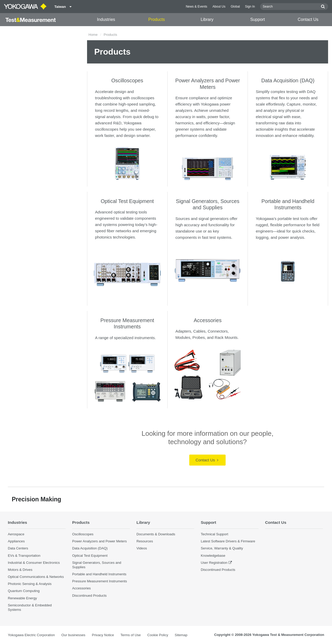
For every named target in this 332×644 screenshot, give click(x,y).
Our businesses (73, 635)
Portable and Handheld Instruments (99, 574)
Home (93, 35)
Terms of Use (131, 635)
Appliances (16, 541)
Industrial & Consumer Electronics (34, 563)
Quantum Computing (24, 591)
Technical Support (214, 534)
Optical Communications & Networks (36, 577)
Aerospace (16, 534)
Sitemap (181, 635)
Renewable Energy (22, 598)
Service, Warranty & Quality (222, 548)
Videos (142, 548)
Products (156, 19)
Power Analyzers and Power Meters (99, 541)
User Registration (214, 563)
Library (207, 19)
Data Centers (18, 548)
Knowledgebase (213, 556)
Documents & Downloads (156, 534)
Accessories (208, 320)
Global (235, 7)
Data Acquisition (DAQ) (288, 80)
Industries (106, 19)
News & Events (197, 7)
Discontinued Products (89, 596)
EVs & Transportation (24, 556)
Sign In (250, 7)
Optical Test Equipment (127, 201)
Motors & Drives (20, 570)
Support (257, 19)
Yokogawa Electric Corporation (31, 635)
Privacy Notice (103, 635)
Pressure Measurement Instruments (100, 581)
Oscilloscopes (127, 80)
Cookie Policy (158, 635)
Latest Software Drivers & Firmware (228, 541)
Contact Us (308, 19)
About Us (219, 7)
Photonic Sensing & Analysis (30, 584)
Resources (145, 541)
